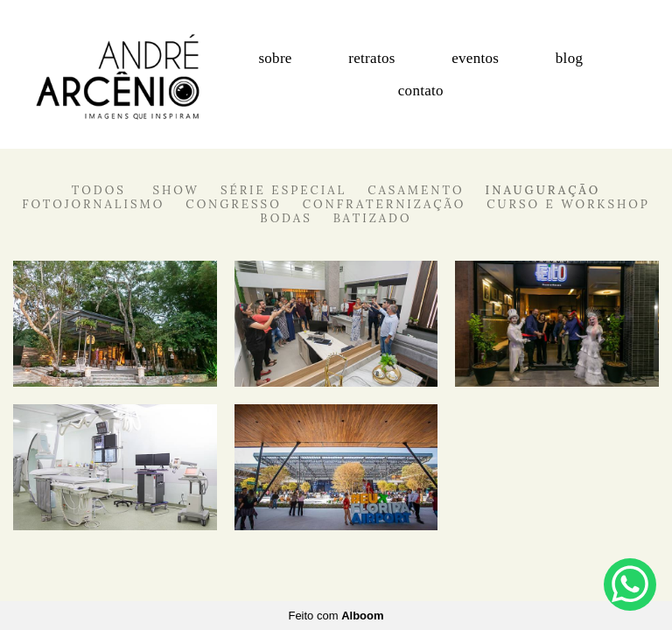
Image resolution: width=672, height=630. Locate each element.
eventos (475, 58)
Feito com (336, 616)
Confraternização (385, 204)
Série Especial (283, 190)
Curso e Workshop (568, 204)
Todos (99, 190)
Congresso (233, 204)
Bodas (286, 218)
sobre (275, 58)
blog (569, 58)
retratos (371, 58)
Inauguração (543, 190)
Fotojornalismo (93, 204)
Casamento (416, 190)
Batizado (373, 218)
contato (421, 91)
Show (175, 190)
